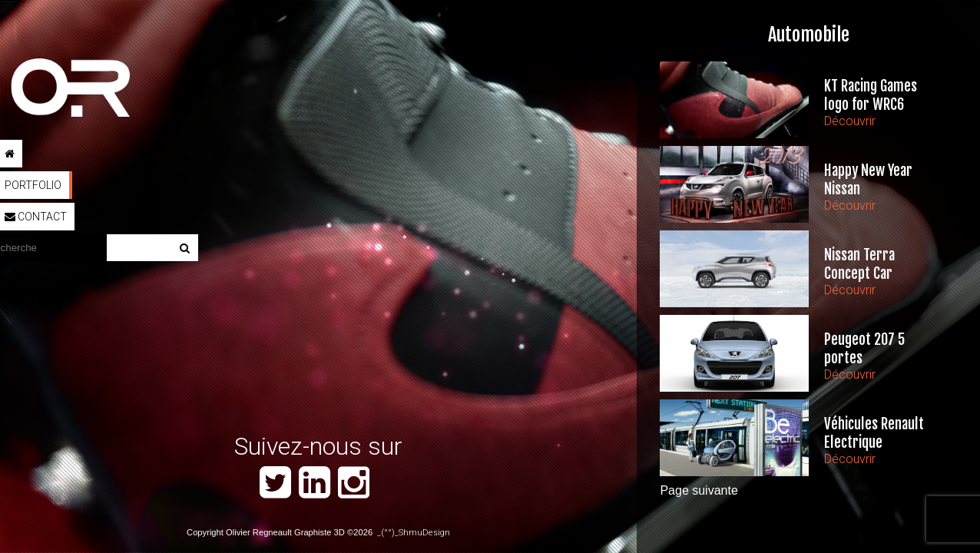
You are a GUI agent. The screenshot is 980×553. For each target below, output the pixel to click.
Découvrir (850, 121)
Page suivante (699, 490)
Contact (36, 217)
